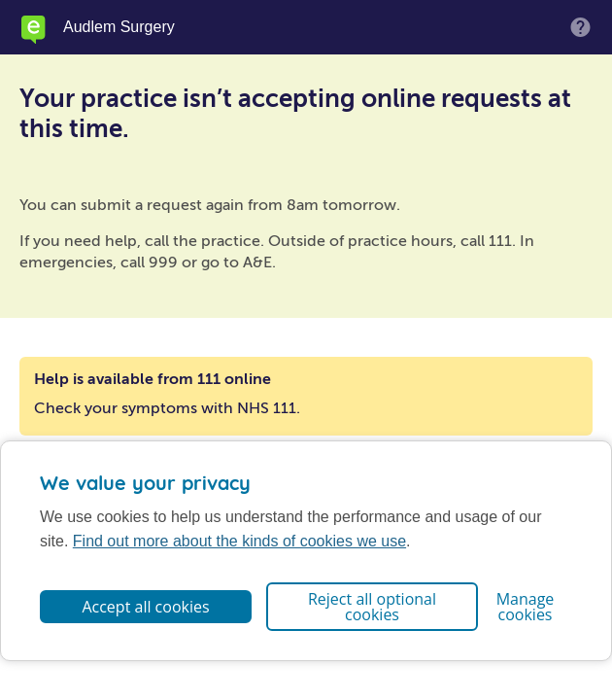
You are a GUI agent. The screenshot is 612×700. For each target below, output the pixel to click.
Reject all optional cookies (372, 607)
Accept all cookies (145, 607)
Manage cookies (526, 607)
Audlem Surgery (119, 27)
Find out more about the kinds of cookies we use (239, 541)
